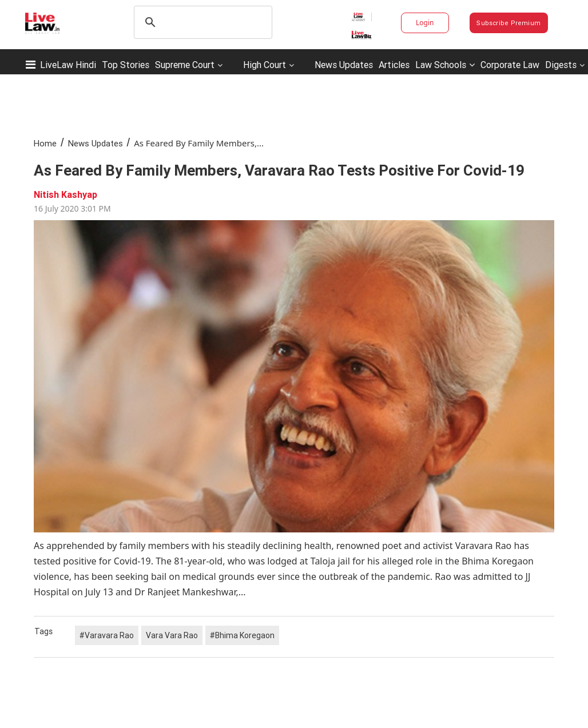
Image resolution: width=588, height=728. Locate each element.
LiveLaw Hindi (68, 65)
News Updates (344, 65)
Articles (394, 65)
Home (45, 143)
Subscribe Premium (508, 23)
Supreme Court (185, 65)
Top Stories (126, 65)
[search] (201, 22)
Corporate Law (510, 65)
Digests (561, 65)
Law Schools (445, 65)
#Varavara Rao (107, 635)
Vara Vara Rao (172, 635)
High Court (265, 65)
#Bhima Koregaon (242, 635)
